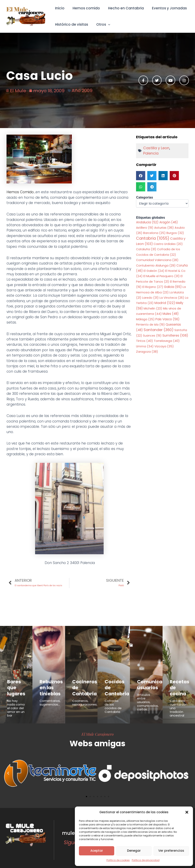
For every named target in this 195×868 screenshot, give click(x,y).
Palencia (151, 153)
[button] (187, 812)
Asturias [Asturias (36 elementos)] (164, 228)
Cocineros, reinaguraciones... (85, 698)
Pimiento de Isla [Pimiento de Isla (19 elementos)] (150, 325)
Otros (101, 24)
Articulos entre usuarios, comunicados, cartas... (148, 700)
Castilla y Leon (156, 148)
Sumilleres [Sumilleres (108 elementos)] (175, 335)
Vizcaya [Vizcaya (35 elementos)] (164, 346)
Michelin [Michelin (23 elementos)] (153, 308)
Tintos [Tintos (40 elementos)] (145, 341)
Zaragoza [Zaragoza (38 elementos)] (147, 352)
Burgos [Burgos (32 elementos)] (175, 233)
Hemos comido (84, 8)
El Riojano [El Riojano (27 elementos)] (153, 287)
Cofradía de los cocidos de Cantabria (113, 702)
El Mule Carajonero (98, 730)
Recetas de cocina (179, 684)
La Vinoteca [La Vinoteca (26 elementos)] (172, 298)
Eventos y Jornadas (165, 8)
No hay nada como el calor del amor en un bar (16, 704)
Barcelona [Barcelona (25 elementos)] (154, 233)
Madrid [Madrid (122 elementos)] (165, 303)
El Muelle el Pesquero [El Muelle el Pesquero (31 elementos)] (162, 276)
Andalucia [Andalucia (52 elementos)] (147, 222)
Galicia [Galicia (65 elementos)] (173, 287)
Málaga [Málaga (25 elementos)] (145, 319)
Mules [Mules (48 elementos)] (171, 314)
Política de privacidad (146, 860)
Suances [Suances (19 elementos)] (152, 336)
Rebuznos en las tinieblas (48, 686)
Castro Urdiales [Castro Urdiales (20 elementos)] (168, 244)
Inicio (59, 8)
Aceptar (97, 851)
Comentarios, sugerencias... (50, 698)
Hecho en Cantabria (123, 8)
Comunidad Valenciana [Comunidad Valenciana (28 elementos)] (157, 260)
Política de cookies (118, 860)
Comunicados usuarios (150, 684)
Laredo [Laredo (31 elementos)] (150, 298)
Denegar (134, 851)
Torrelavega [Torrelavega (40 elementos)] (167, 341)
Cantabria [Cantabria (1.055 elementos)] (153, 238)
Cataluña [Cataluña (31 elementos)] (146, 249)
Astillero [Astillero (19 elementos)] (145, 228)
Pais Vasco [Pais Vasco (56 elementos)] (167, 319)
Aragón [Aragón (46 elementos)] (169, 222)
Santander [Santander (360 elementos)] (159, 330)
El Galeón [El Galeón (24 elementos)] (154, 271)
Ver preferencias (171, 851)
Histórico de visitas (71, 24)
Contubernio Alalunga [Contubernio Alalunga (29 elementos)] (156, 266)
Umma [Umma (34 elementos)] (145, 346)
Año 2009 (82, 91)
